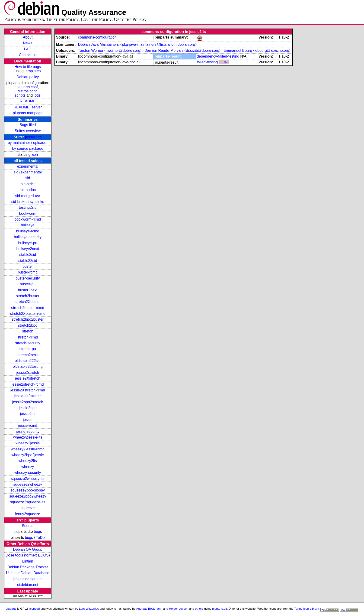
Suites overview (28, 131)
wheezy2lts (28, 461)
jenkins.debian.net (28, 579)
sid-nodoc (28, 190)
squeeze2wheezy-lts (28, 479)
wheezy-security (28, 473)
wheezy (28, 467)
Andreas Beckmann (149, 609)
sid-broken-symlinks (28, 202)
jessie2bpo (28, 408)
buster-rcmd (28, 272)
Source (28, 526)
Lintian (28, 561)
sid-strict (28, 184)
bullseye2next (28, 249)
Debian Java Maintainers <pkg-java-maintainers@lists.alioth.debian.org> (137, 44)
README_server (28, 107)
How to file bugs (28, 67)
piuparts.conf (27, 87)
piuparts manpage (28, 113)
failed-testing (207, 62)
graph (33, 155)
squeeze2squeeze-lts (28, 502)
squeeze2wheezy (28, 484)
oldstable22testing (28, 366)
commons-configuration (97, 37)
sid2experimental (28, 172)
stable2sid (28, 255)
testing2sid (28, 207)
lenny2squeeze (28, 514)
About (28, 37)
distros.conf (27, 91)
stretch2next (28, 355)
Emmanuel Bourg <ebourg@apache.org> (257, 50)
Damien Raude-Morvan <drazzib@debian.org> (183, 50)
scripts (20, 95)
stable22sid (28, 261)
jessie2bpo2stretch (28, 402)
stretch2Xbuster (28, 302)
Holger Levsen (179, 609)
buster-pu (28, 284)
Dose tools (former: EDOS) (28, 555)
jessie (28, 420)
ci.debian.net (28, 585)
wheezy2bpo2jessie (28, 455)
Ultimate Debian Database (28, 573)
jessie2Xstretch (28, 378)
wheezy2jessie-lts (28, 437)
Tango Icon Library (307, 609)
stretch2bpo (28, 325)
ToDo (40, 538)
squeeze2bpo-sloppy (28, 490)
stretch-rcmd (28, 337)
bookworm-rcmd (28, 219)
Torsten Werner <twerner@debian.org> (110, 50)
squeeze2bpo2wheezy (28, 496)
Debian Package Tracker (28, 567)
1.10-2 (224, 62)
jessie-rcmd (28, 425)
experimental (28, 166)
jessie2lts (33, 137)
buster (28, 266)
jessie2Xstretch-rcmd (28, 390)
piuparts (11, 609)
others (199, 609)
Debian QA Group (28, 549)
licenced (34, 609)
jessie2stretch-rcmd (28, 384)
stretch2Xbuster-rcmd (28, 314)
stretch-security (28, 343)
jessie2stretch (28, 373)
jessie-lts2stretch (28, 396)
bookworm (28, 213)
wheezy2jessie (28, 443)
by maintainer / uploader (28, 143)
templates (33, 71)
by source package (28, 148)
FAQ (28, 49)
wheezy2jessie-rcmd (28, 449)
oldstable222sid (28, 361)
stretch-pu (28, 349)
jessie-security (28, 431)
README (28, 101)
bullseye (28, 225)
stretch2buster (28, 296)
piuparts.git (219, 609)
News (28, 43)
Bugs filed (28, 125)
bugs (38, 532)
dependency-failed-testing (218, 56)
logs (37, 95)
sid (28, 178)
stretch (28, 331)
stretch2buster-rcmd (28, 308)
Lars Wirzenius (89, 609)
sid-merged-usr (28, 196)
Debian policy (28, 77)
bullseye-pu (28, 243)
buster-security (28, 278)
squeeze (28, 508)
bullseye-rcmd (28, 231)
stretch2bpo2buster (28, 319)
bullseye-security (28, 237)
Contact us (28, 55)
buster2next (28, 290)
